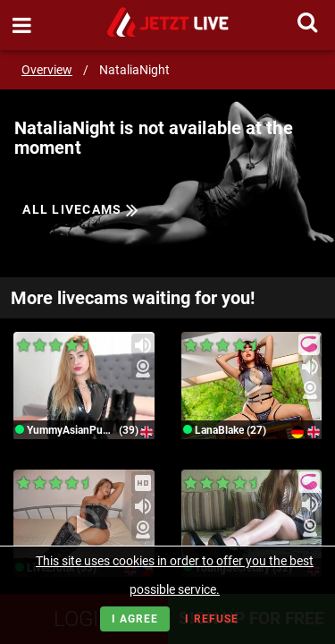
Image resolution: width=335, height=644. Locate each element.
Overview (47, 70)
